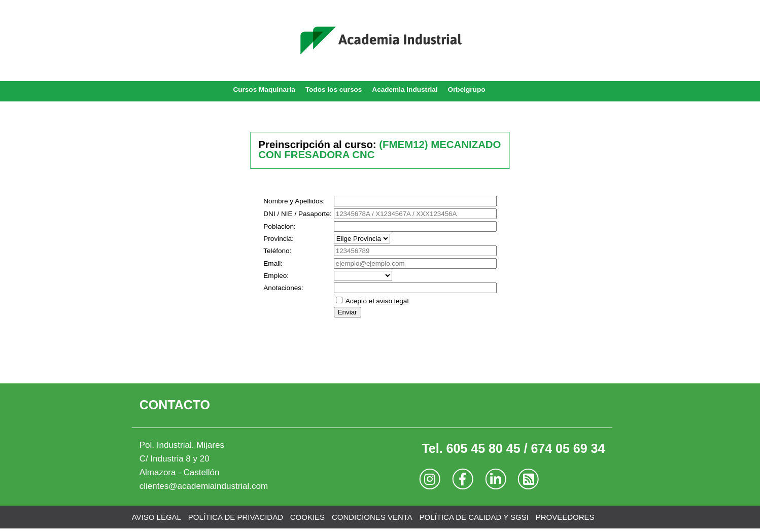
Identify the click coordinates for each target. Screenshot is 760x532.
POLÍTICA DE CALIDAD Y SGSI (474, 517)
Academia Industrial (405, 90)
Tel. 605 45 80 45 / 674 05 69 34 (513, 448)
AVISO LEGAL (157, 517)
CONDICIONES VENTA (372, 517)
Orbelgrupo (467, 90)
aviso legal (392, 301)
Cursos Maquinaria (264, 90)
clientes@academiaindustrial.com (204, 486)
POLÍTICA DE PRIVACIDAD (236, 517)
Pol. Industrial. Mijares (182, 445)
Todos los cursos (334, 90)
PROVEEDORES (565, 517)
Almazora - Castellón (180, 472)
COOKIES (307, 517)
